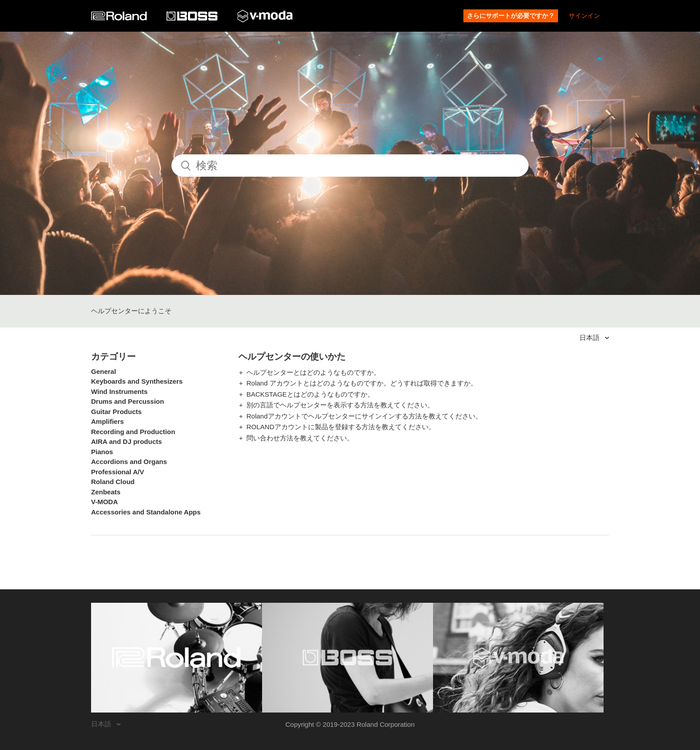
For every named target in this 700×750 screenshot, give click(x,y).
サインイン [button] (584, 16)
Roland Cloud (113, 482)
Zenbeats (106, 492)
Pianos (102, 452)
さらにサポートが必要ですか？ (511, 16)
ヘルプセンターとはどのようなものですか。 (313, 372)
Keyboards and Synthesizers (137, 381)
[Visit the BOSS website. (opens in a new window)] (348, 658)
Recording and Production (133, 432)
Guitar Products (116, 412)
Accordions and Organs (129, 462)
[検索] (350, 166)
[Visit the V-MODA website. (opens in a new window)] (519, 658)
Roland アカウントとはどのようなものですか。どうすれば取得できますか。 (362, 383)
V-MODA (104, 502)
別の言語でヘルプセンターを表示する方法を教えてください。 (340, 405)
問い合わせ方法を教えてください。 (300, 438)
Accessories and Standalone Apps (146, 512)
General (104, 371)
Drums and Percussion (127, 401)
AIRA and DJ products (127, 441)
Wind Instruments (119, 392)
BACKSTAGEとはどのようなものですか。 (310, 394)
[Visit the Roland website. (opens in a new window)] (177, 658)
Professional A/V (118, 472)
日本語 (590, 338)
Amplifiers (107, 421)
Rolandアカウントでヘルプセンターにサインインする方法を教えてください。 (364, 416)
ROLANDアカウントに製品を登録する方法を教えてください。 (341, 427)
